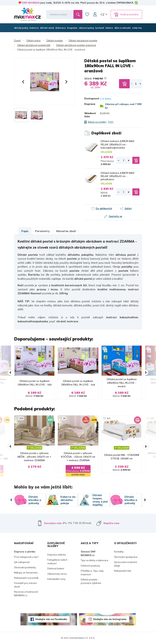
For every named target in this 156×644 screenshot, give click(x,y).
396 (152, 418)
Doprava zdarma (57, 555)
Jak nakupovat (22, 562)
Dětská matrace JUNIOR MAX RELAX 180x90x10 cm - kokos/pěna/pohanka (117, 144)
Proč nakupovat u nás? (26, 557)
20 (21, 348)
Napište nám (111, 523)
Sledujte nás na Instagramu (110, 619)
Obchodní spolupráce (126, 557)
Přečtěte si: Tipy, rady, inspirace (92, 573)
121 (108, 418)
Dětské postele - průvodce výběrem (91, 581)
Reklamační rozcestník (26, 578)
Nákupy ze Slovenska (26, 573)
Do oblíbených (104, 208)
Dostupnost (90, 98)
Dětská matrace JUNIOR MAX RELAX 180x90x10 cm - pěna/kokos (117, 176)
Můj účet (95, 14)
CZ (103, 14)
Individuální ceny (56, 579)
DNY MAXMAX (31, 3)
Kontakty (119, 552)
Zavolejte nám (53, 523)
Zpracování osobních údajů (126, 564)
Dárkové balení (56, 568)
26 (64, 418)
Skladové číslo (90, 115)
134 (21, 418)
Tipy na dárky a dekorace (95, 560)
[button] (23, 82)
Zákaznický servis (57, 574)
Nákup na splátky (97, 122)
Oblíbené (87, 14)
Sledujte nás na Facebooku (51, 619)
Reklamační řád (122, 571)
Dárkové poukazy (90, 566)
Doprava (90, 104)
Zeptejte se (115, 216)
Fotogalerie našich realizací (57, 562)
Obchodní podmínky (25, 567)
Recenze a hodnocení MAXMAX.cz (26, 594)
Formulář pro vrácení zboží (25, 585)
